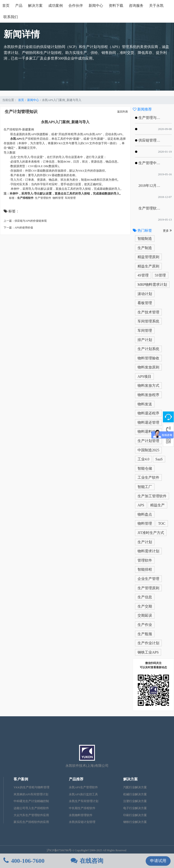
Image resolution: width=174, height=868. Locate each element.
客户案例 (21, 779)
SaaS (159, 459)
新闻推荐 (142, 109)
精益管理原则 (148, 257)
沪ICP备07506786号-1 (60, 850)
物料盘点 (145, 514)
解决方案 (35, 6)
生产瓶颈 (145, 634)
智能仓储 (145, 468)
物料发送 (145, 404)
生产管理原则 (148, 588)
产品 (19, 6)
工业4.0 (143, 459)
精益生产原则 (148, 266)
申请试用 (158, 861)
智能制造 (145, 239)
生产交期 (145, 606)
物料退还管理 (148, 422)
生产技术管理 (148, 312)
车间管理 (145, 331)
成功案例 (56, 6)
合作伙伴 (76, 6)
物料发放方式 (148, 386)
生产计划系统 (148, 349)
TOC (162, 523)
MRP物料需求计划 (152, 285)
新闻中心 (96, 6)
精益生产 (157, 505)
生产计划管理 (148, 441)
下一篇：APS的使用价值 (18, 228)
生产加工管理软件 (152, 496)
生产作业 (145, 625)
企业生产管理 (148, 579)
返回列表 (123, 112)
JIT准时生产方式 (151, 533)
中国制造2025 (148, 450)
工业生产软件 (148, 477)
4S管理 (143, 275)
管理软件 (145, 560)
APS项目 (144, 376)
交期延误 (145, 615)
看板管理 (145, 303)
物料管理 (145, 523)
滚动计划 (145, 294)
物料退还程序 (148, 413)
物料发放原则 (148, 367)
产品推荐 (76, 779)
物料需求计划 (148, 551)
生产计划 (145, 542)
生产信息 (145, 597)
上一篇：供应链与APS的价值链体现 (25, 221)
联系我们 (11, 17)
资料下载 (116, 6)
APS (141, 505)
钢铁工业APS (148, 652)
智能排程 (145, 569)
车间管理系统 (148, 321)
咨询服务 (136, 6)
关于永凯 (156, 6)
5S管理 (160, 275)
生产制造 (145, 248)
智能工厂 (145, 487)
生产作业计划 (148, 643)
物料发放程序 (148, 395)
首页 (6, 6)
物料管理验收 (148, 358)
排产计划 (145, 340)
